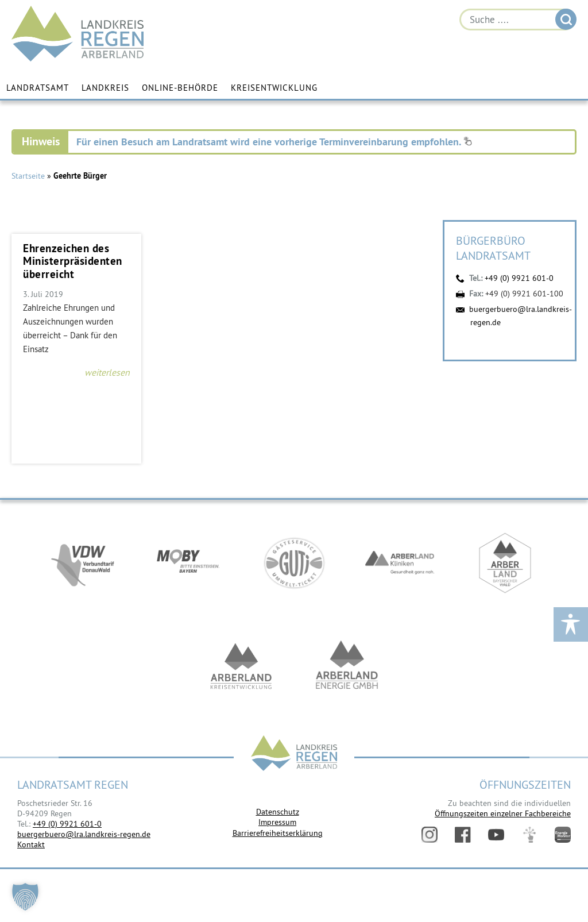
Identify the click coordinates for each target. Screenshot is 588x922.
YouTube (496, 835)
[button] (25, 897)
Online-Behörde (180, 88)
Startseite (28, 176)
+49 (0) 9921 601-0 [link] (67, 824)
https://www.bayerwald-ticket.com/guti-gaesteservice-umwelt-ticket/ (294, 563)
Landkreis (105, 88)
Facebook (463, 835)
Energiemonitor (563, 835)
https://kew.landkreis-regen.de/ (241, 666)
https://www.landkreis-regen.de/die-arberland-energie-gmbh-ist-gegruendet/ (347, 666)
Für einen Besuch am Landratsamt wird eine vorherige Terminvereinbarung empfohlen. (274, 142)
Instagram (430, 835)
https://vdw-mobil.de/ (83, 563)
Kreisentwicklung (274, 88)
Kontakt (31, 844)
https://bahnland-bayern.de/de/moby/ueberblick (188, 563)
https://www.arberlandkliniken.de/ (400, 563)
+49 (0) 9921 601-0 (519, 278)
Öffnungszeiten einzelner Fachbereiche (503, 813)
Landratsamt (38, 88)
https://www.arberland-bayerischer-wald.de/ (505, 563)
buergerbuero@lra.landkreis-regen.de (84, 834)
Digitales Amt (529, 835)
